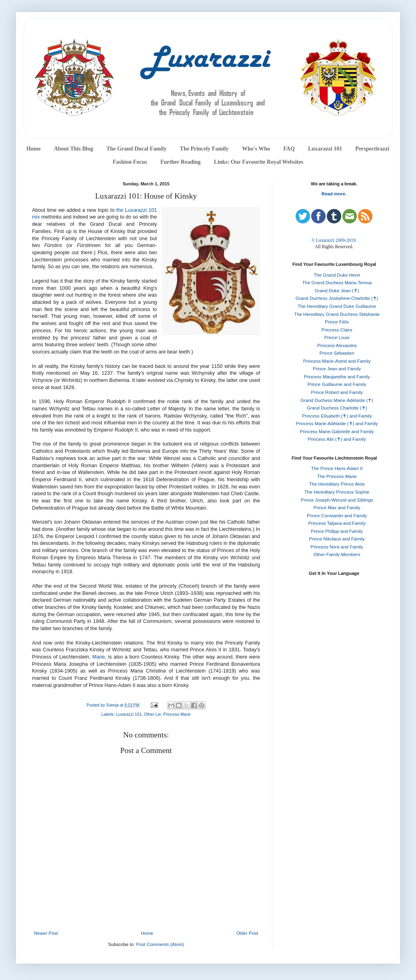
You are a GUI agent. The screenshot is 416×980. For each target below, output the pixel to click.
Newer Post (46, 933)
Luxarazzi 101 (325, 149)
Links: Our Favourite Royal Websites (259, 162)
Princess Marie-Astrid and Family (337, 361)
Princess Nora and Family (337, 547)
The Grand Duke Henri (337, 275)
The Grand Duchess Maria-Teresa (337, 283)
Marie (99, 657)
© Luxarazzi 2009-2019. (334, 240)
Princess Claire (337, 330)
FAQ (289, 149)
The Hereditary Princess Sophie (337, 492)
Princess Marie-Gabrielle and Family (337, 432)
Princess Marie (177, 714)
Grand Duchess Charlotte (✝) (337, 408)
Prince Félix (337, 322)
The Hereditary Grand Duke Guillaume (337, 306)
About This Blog (74, 149)
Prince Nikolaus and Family (337, 539)
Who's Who (256, 149)
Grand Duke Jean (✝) (337, 291)
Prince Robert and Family (337, 392)
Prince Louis (337, 337)
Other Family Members (337, 554)
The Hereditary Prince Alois (337, 484)
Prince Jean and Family (337, 369)
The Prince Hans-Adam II (337, 468)
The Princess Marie (337, 476)
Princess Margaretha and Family (337, 377)
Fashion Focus (130, 162)
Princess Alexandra (337, 345)
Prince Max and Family (337, 508)
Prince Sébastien (337, 353)
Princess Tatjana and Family (337, 523)
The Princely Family (204, 149)
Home (34, 149)
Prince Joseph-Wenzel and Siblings (337, 500)
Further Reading (180, 162)
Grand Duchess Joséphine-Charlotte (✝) (337, 298)
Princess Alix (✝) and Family (337, 439)
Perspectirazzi (372, 149)
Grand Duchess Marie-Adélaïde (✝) (337, 400)
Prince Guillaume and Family (337, 384)
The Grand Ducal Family (137, 149)
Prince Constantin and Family (337, 516)
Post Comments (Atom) (160, 944)
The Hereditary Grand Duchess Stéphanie (337, 314)
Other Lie (153, 714)
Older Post (247, 933)
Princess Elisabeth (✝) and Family (337, 416)
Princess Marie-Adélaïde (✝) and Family (337, 424)
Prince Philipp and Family (337, 531)
